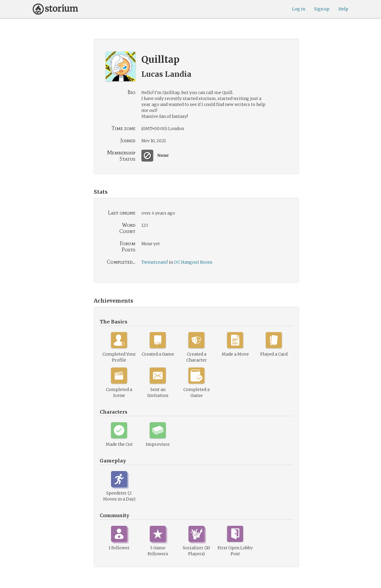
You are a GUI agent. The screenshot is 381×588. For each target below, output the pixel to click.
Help (343, 9)
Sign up (322, 9)
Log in (299, 9)
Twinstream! (155, 262)
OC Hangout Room (193, 262)
